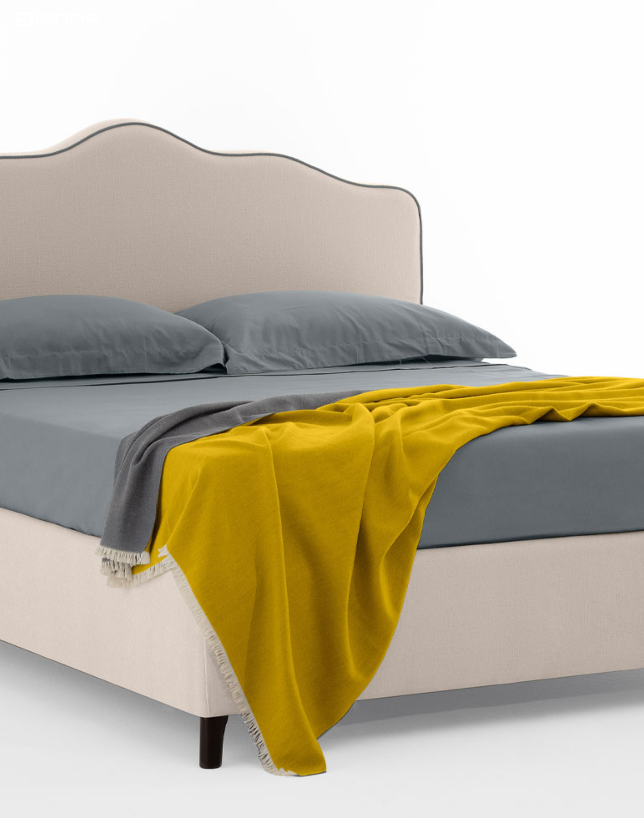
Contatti (598, 18)
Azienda (516, 18)
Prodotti (557, 18)
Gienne (477, 18)
